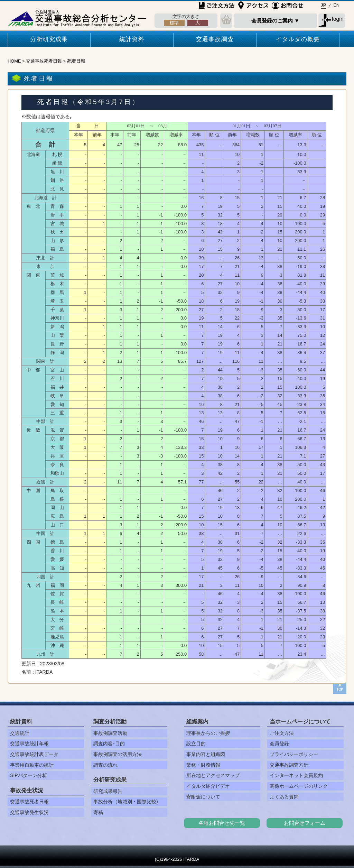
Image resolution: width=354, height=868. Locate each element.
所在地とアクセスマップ (213, 775)
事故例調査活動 (110, 733)
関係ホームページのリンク (299, 786)
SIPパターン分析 (29, 775)
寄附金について (203, 797)
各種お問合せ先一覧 (222, 823)
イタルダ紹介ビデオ (208, 786)
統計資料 (132, 39)
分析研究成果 (49, 39)
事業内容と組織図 (206, 754)
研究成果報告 (108, 791)
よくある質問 (284, 797)
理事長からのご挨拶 (208, 733)
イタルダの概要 (298, 39)
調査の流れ (105, 765)
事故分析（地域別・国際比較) (126, 802)
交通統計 (20, 733)
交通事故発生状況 (29, 812)
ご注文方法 (282, 733)
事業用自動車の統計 (32, 765)
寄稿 (98, 812)
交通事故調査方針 (289, 765)
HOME (14, 61)
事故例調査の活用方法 (118, 754)
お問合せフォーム (305, 823)
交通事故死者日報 (44, 61)
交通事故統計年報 (29, 744)
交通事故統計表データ (34, 754)
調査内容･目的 (109, 744)
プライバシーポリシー (294, 754)
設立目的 (196, 744)
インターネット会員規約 (296, 775)
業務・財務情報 (203, 765)
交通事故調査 (215, 39)
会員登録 (279, 744)
